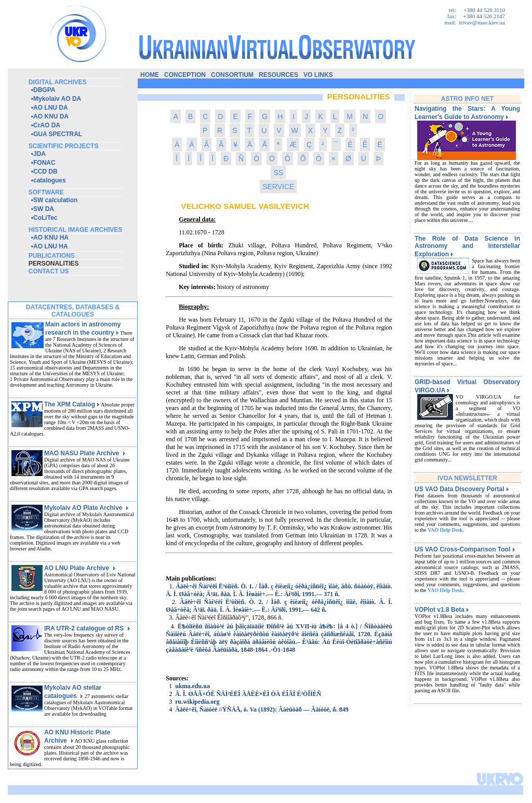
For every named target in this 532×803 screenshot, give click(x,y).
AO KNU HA (51, 238)
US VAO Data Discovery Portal (462, 489)
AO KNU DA (51, 116)
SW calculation (55, 200)
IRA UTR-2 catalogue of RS (87, 628)
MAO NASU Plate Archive (85, 453)
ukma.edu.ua (192, 686)
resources (278, 75)
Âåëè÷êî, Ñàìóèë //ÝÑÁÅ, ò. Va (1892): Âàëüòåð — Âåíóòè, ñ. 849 (262, 709)
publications (52, 256)
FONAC (44, 163)
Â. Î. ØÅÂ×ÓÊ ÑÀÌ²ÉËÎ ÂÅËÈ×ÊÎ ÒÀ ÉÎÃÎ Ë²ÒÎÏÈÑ (248, 694)
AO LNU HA (51, 246)
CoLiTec (45, 218)
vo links (318, 75)
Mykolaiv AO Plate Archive (87, 508)
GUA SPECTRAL (58, 134)
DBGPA (44, 90)
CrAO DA (47, 125)
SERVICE (278, 187)
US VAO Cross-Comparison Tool (465, 549)
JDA (39, 154)
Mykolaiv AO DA (57, 99)
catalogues (50, 180)
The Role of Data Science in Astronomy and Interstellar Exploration (467, 246)
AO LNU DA (51, 108)
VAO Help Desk (445, 530)
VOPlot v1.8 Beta (442, 610)
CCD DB (45, 172)
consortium (232, 75)
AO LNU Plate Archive (80, 568)
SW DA (44, 209)
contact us (49, 271)
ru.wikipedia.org (197, 702)
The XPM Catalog (72, 404)
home (150, 75)
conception (185, 75)
